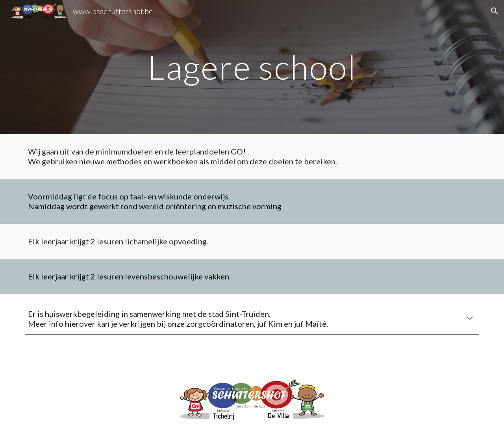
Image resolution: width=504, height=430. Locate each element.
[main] (252, 67)
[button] (495, 11)
